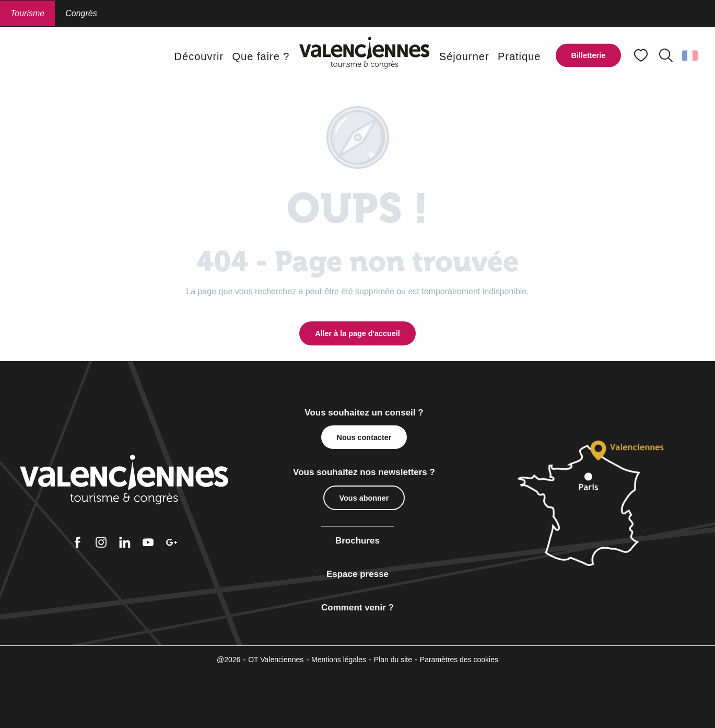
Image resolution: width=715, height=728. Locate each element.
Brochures (357, 541)
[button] (666, 55)
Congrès (81, 13)
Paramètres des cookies (459, 660)
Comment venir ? (357, 608)
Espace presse (357, 574)
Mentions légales (339, 660)
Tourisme (27, 13)
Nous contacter (364, 437)
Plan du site (393, 660)
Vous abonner (364, 498)
